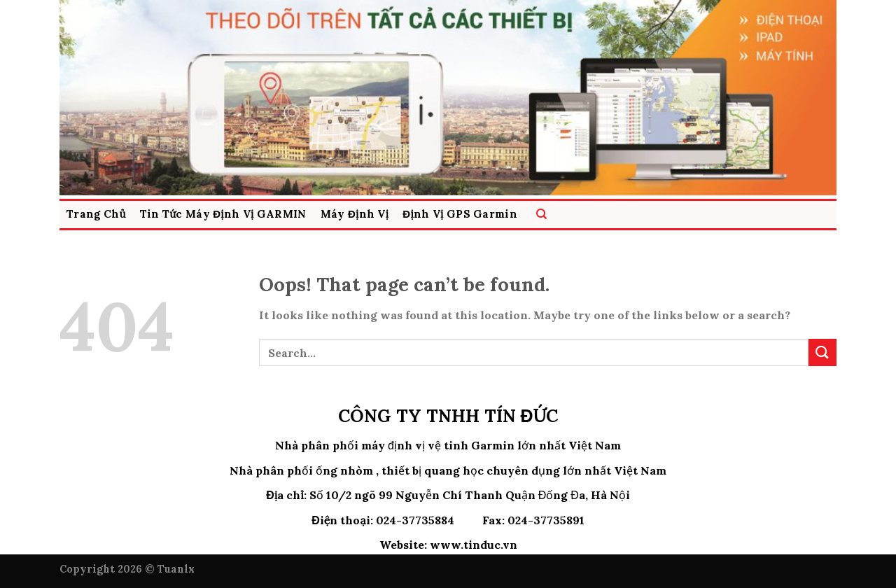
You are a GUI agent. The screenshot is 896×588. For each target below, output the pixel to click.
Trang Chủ (96, 214)
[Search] (541, 215)
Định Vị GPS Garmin (460, 214)
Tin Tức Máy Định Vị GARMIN (223, 214)
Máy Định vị (355, 214)
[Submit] (822, 352)
